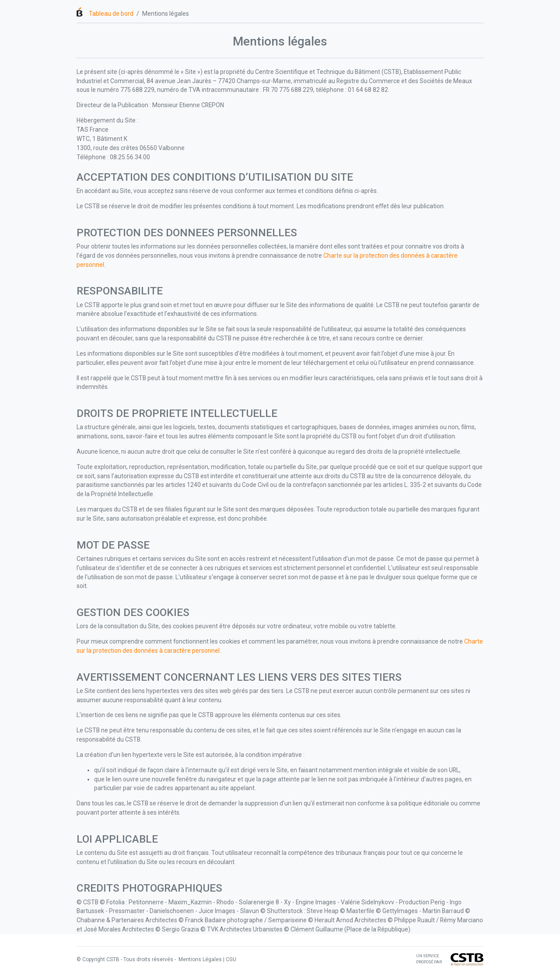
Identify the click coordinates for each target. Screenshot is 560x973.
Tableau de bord (111, 14)
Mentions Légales (199, 959)
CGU (231, 959)
